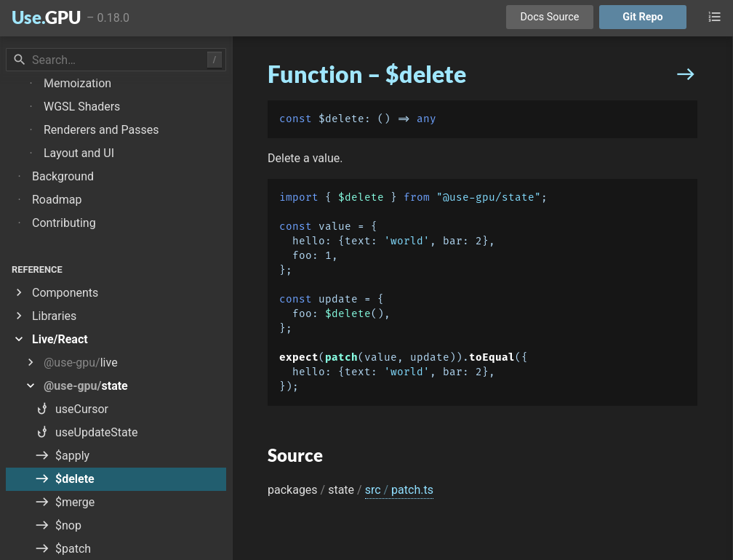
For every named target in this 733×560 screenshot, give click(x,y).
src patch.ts (399, 490)
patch (341, 357)
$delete (361, 197)
